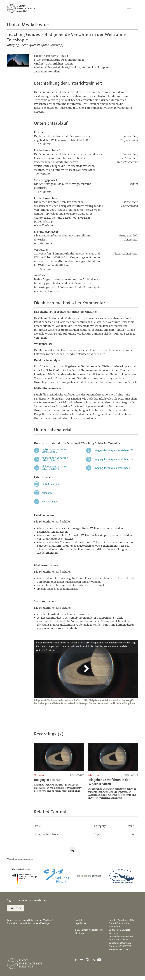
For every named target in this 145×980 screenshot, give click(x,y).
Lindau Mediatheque (28, 25)
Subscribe (16, 912)
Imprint (78, 924)
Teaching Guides (23, 35)
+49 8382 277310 (124, 950)
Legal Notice (81, 927)
